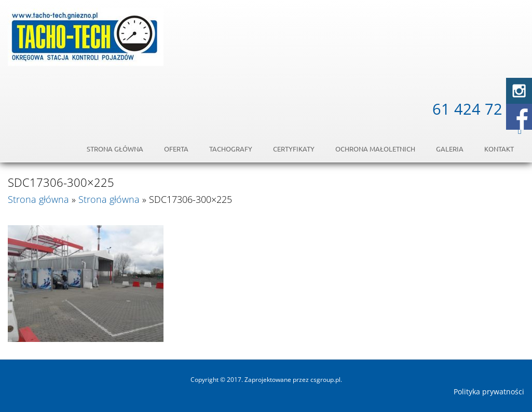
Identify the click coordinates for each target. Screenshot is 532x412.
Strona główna (115, 149)
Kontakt (499, 149)
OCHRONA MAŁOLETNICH (375, 149)
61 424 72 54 (478, 109)
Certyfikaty (294, 149)
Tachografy (231, 149)
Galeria (450, 149)
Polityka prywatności (489, 392)
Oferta (176, 149)
